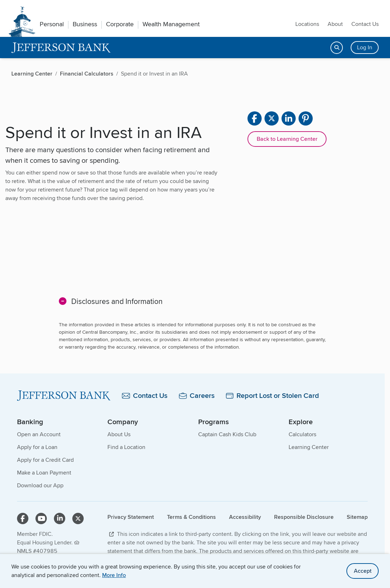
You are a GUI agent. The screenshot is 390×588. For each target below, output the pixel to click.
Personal (52, 24)
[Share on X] (272, 118)
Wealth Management (171, 24)
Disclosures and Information (117, 301)
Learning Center (309, 447)
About (335, 24)
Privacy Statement (131, 517)
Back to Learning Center (287, 139)
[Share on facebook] (255, 118)
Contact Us (365, 24)
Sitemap (357, 517)
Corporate (120, 24)
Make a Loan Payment (44, 473)
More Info (114, 575)
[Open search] (337, 48)
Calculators (302, 434)
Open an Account (39, 434)
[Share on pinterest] (306, 118)
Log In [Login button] (365, 47)
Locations (307, 24)
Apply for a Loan (37, 447)
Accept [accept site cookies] (363, 571)
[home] (61, 48)
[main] (192, 253)
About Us (119, 434)
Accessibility (245, 517)
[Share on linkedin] (289, 118)
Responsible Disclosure (304, 517)
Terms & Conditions (191, 517)
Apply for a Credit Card (45, 460)
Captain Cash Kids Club (227, 434)
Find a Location (126, 447)
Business (85, 24)
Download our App (40, 485)
